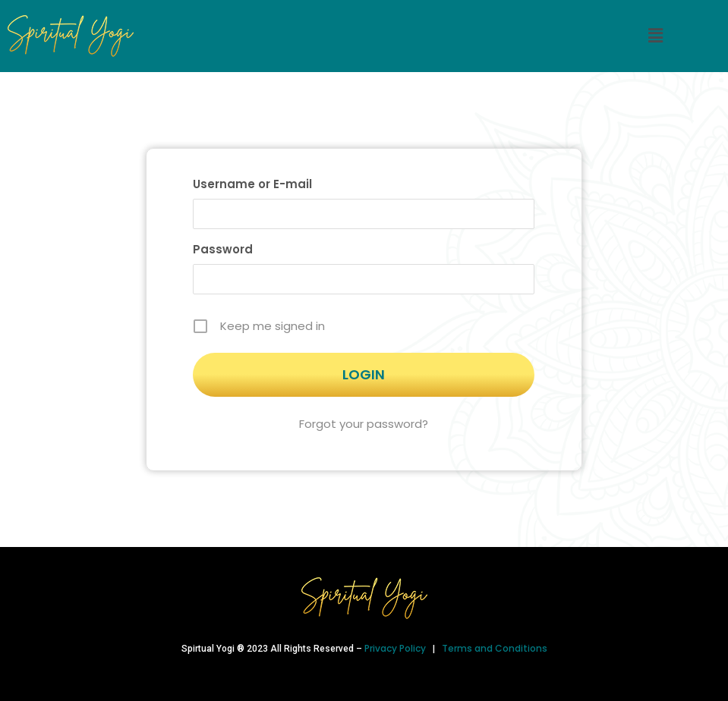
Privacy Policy (396, 648)
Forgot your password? (364, 424)
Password (223, 249)
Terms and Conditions (495, 648)
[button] (655, 36)
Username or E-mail (252, 184)
